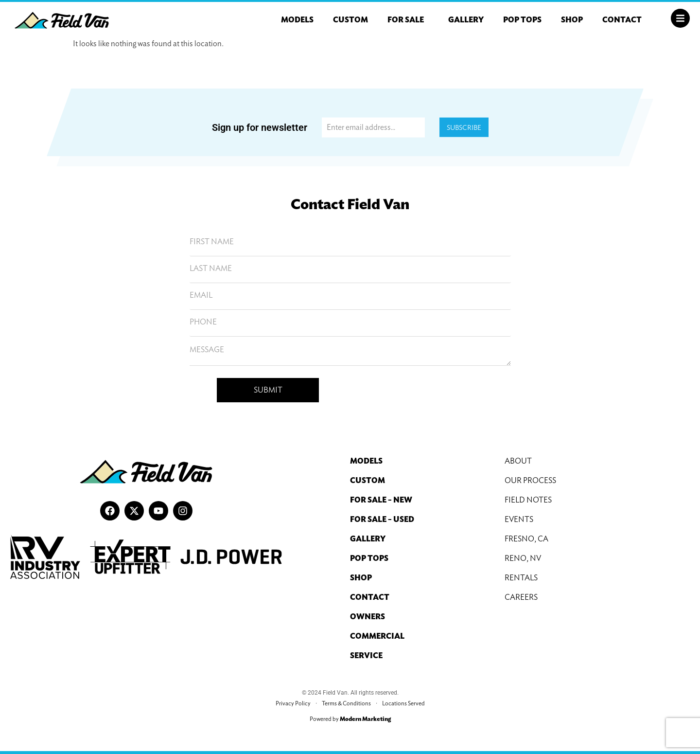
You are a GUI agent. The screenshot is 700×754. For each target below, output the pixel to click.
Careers (521, 597)
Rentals (521, 578)
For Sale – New (381, 500)
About (518, 461)
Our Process (530, 480)
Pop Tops (522, 20)
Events (519, 519)
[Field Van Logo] (62, 20)
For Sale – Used (382, 519)
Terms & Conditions (346, 703)
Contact (622, 20)
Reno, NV (523, 558)
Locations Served (403, 703)
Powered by (350, 719)
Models (297, 20)
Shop (572, 20)
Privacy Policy (293, 703)
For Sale (408, 20)
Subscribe (464, 127)
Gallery (466, 20)
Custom (350, 20)
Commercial (377, 636)
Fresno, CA (526, 539)
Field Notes (528, 500)
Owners (367, 617)
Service (366, 655)
